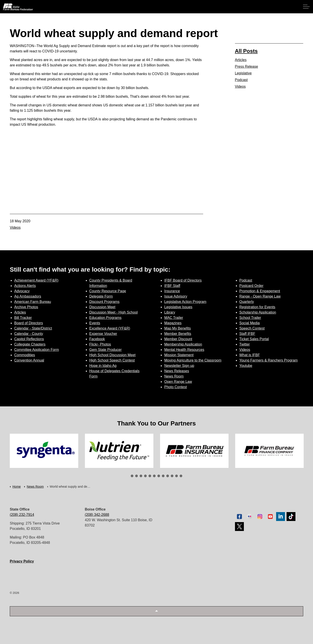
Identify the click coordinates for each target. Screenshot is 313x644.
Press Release (247, 67)
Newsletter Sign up (179, 366)
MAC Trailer (174, 318)
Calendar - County (29, 334)
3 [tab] (141, 476)
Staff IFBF (247, 334)
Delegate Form (101, 296)
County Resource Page (108, 291)
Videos (15, 228)
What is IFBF (250, 355)
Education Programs (105, 318)
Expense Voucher (103, 334)
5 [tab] (150, 476)
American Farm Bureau (33, 302)
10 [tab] (172, 476)
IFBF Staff (172, 286)
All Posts (246, 51)
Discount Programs (104, 302)
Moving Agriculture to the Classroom (193, 360)
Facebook (97, 339)
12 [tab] (181, 476)
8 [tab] (163, 476)
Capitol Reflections (29, 339)
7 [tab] (159, 476)
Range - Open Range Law (260, 296)
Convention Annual (29, 360)
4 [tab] (145, 476)
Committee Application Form (37, 350)
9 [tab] (168, 476)
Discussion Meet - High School (114, 312)
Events (95, 323)
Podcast (241, 80)
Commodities (25, 355)
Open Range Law (178, 382)
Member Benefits (178, 334)
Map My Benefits (178, 328)
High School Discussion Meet (112, 355)
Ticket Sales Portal (254, 339)
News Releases (177, 371)
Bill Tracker (23, 318)
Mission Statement (179, 355)
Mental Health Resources (184, 350)
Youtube (246, 366)
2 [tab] (136, 476)
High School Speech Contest (112, 360)
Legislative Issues (178, 307)
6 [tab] (154, 476)
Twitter (245, 344)
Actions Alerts (25, 286)
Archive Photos (26, 307)
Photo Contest (176, 387)
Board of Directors (29, 323)
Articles (241, 60)
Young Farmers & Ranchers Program (269, 360)
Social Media (250, 323)
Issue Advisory (176, 296)
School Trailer (250, 318)
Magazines (173, 323)
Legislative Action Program (185, 302)
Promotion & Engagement (260, 291)
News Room (174, 376)
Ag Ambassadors (28, 296)
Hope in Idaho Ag (103, 366)
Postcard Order (251, 286)
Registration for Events (257, 307)
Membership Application (183, 344)
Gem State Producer (106, 350)
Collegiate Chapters (30, 344)
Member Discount (178, 339)
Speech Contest (252, 328)
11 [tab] (177, 476)
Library (170, 312)
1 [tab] (132, 476)
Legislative (243, 73)
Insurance (172, 291)
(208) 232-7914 (22, 515)
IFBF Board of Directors (183, 280)
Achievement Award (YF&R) (36, 280)
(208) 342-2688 (97, 515)
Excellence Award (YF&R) (110, 328)
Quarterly (247, 302)
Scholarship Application (258, 312)
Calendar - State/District (33, 328)
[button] (156, 611)
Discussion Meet (102, 307)
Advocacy (22, 291)
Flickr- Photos (100, 344)
